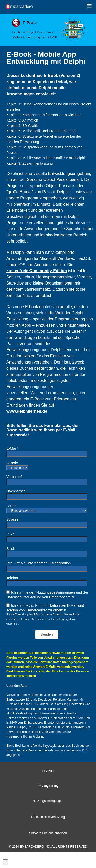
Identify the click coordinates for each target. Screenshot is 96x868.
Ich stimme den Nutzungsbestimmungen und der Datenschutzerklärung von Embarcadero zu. (47, 595)
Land (11, 506)
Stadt (11, 549)
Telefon (12, 578)
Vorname (14, 477)
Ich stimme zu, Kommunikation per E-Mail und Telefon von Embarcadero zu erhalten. (45, 608)
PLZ (10, 534)
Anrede (12, 463)
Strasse (12, 519)
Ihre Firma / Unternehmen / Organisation (39, 563)
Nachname (16, 491)
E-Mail (12, 448)
